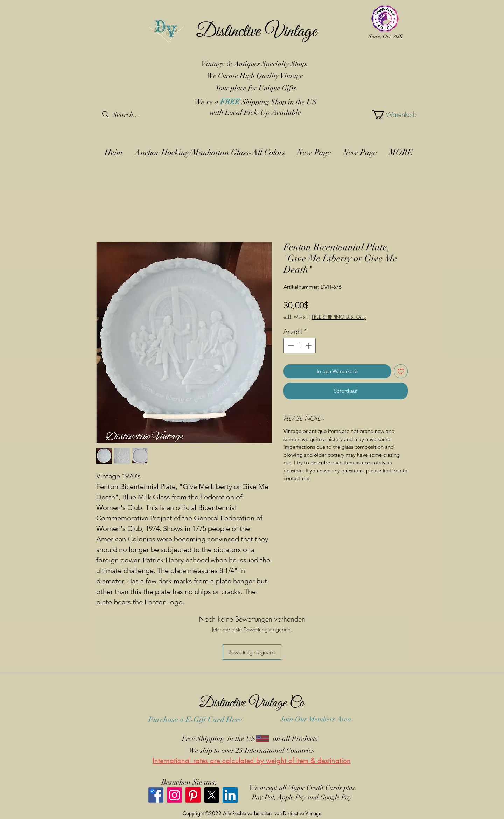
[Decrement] (290, 346)
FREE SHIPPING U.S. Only (339, 317)
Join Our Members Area (316, 719)
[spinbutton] (300, 346)
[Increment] (309, 346)
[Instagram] (174, 795)
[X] (212, 795)
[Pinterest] (193, 795)
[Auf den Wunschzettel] (401, 372)
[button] (388, 115)
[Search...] (139, 115)
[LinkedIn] (230, 795)
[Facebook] (156, 795)
